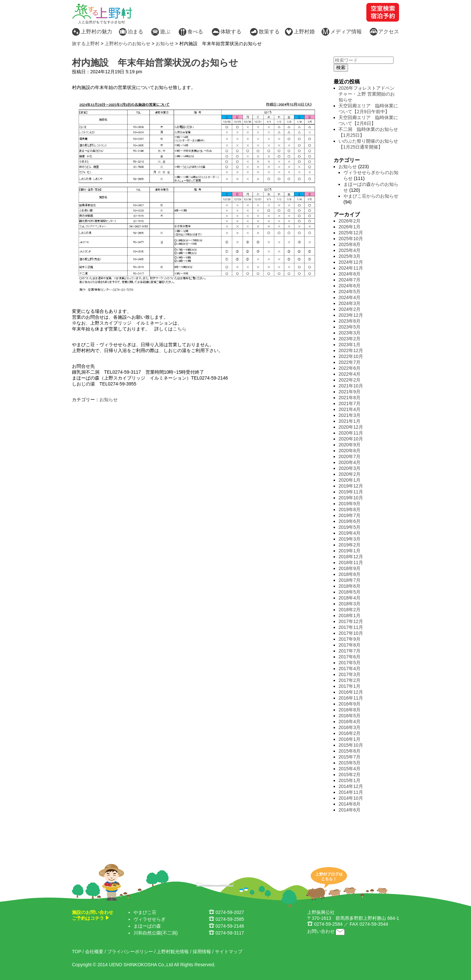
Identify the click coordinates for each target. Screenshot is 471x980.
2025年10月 (351, 239)
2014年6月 (349, 810)
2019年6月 (349, 521)
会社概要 (94, 952)
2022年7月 (349, 362)
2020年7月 (349, 456)
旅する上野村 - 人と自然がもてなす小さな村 (102, 14)
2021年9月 (349, 392)
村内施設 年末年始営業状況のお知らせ (155, 63)
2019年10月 (351, 498)
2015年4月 (349, 769)
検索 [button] (341, 67)
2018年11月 (351, 562)
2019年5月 (349, 527)
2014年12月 (351, 786)
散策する (269, 32)
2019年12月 (351, 486)
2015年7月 (349, 757)
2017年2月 (349, 680)
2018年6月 (349, 586)
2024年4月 (349, 297)
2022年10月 (351, 356)
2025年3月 (349, 256)
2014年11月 (351, 792)
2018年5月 (349, 592)
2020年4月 (349, 462)
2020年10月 (351, 439)
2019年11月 (351, 492)
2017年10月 (351, 633)
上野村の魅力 (96, 32)
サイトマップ (229, 952)
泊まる (135, 32)
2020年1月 (349, 480)
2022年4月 (349, 374)
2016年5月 (349, 716)
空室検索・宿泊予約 (383, 12)
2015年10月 (351, 745)
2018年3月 (349, 604)
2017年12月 (351, 621)
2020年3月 (349, 468)
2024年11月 (351, 268)
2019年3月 (349, 539)
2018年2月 (349, 610)
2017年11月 (351, 627)
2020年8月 (349, 451)
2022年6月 (349, 368)
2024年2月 (349, 309)
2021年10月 (351, 386)
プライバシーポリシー (130, 952)
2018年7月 (349, 580)
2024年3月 (349, 303)
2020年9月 (349, 445)
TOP (77, 952)
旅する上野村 (86, 44)
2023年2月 (349, 339)
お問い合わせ (321, 931)
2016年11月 (351, 698)
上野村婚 (304, 32)
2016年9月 (349, 704)
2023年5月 (349, 327)
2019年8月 (349, 509)
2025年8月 (349, 244)
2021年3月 (349, 415)
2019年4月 (349, 533)
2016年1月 (349, 739)
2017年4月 (349, 668)
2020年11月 (351, 433)
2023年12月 (351, 315)
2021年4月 (349, 409)
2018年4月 (349, 598)
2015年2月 (349, 775)
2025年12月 (351, 233)
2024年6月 (349, 286)
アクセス (389, 32)
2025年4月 (349, 250)
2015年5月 (349, 763)
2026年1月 (349, 227)
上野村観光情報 (173, 952)
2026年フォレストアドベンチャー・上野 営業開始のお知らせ (367, 94)
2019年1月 (349, 551)
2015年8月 (349, 751)
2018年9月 (349, 568)
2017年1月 (349, 686)
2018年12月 (351, 557)
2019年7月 (349, 515)
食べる (195, 32)
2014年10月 (351, 798)
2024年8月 (349, 274)
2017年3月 (349, 674)
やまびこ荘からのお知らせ (371, 196)
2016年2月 (349, 733)
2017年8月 (349, 645)
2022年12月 (351, 350)
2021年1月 (349, 421)
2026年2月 (349, 221)
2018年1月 (349, 615)
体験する (231, 32)
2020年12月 (351, 427)
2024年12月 (351, 262)
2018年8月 (349, 574)
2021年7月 (349, 403)
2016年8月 (349, 710)
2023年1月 (349, 345)
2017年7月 (349, 651)
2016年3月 (349, 727)
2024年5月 (349, 292)
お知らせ (109, 400)
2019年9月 (349, 504)
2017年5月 (349, 663)
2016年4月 (349, 722)
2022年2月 (349, 380)
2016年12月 (351, 692)
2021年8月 (349, 398)
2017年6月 (349, 657)
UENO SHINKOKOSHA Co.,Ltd (141, 965)
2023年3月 (349, 333)
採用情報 (202, 952)
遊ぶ (165, 32)
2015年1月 (349, 780)
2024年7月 (349, 280)
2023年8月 (349, 321)
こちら (180, 329)
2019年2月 (349, 545)
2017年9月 (349, 639)
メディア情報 (346, 32)
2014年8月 (349, 804)
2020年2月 (349, 474)
